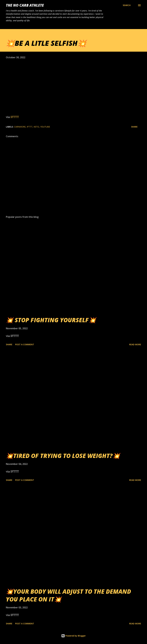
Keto (36, 127)
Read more (135, 344)
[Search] (127, 5)
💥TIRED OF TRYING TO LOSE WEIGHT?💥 (63, 456)
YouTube (45, 127)
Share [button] (134, 127)
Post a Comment (25, 344)
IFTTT (15, 117)
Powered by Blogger (73, 636)
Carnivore (20, 127)
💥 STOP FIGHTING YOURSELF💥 (51, 320)
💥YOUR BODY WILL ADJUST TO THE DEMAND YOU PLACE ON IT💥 (68, 595)
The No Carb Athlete (25, 5)
